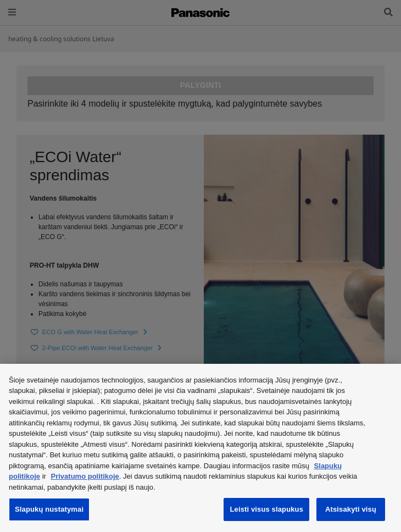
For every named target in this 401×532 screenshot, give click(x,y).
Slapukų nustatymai (49, 509)
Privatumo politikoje (85, 476)
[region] (200, 448)
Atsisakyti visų (351, 509)
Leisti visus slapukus (266, 509)
